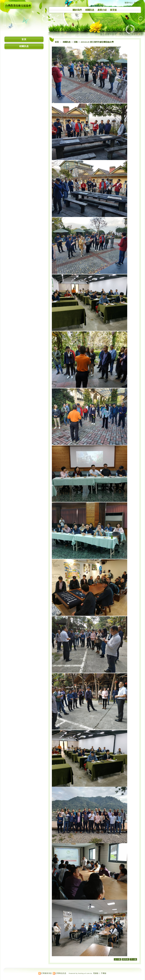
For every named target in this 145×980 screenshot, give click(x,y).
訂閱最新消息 (46, 973)
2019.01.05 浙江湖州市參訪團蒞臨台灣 (97, 42)
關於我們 (77, 10)
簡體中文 (137, 3)
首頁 (57, 42)
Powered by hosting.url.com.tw (80, 973)
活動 (76, 42)
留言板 (113, 10)
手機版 (104, 973)
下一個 (133, 959)
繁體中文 (128, 3)
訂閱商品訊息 (61, 973)
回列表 (125, 959)
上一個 (117, 959)
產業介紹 (102, 10)
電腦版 (96, 973)
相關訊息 (90, 10)
